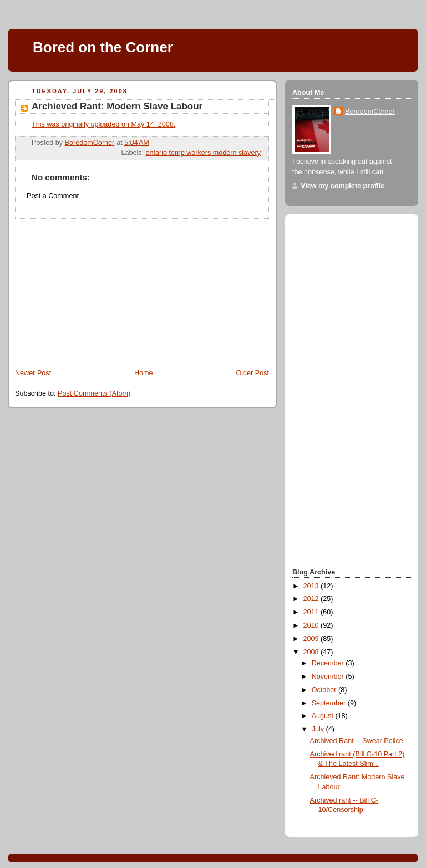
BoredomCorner (370, 112)
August (324, 716)
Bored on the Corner (103, 47)
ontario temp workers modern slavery (203, 153)
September (330, 703)
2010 (312, 625)
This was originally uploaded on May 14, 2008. (103, 124)
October (325, 690)
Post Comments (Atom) (94, 393)
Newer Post (33, 373)
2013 (312, 586)
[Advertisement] (91, 288)
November (329, 677)
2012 (312, 599)
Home (144, 373)
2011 (312, 612)
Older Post (252, 373)
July (319, 729)
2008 (312, 652)
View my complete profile (343, 186)
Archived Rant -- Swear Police (357, 741)
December (329, 663)
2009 (312, 639)
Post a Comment (53, 196)
